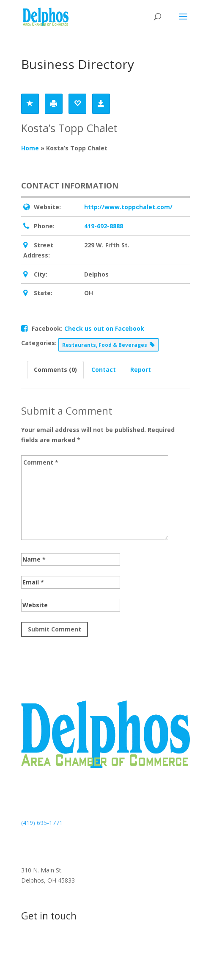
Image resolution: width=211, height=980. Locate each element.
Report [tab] (141, 370)
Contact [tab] (104, 370)
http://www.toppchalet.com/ (128, 207)
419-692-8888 (104, 226)
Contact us (52, 948)
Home (30, 148)
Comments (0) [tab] (55, 370)
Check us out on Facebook (104, 328)
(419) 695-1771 (42, 823)
